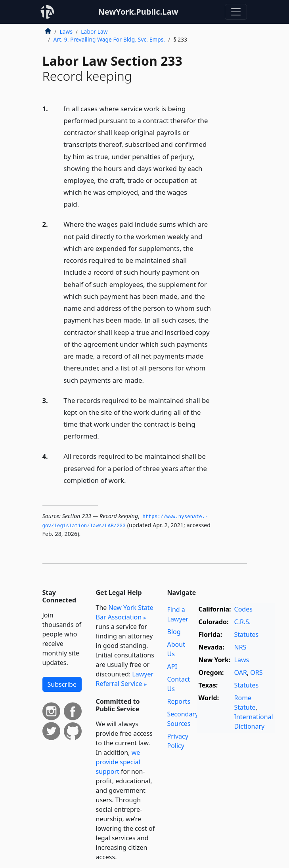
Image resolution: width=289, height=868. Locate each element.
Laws (66, 31)
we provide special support (118, 762)
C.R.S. (243, 622)
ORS (256, 672)
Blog (174, 632)
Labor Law (94, 31)
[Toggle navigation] (236, 12)
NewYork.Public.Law (138, 12)
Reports (179, 701)
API (172, 667)
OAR (241, 672)
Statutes (247, 634)
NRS (240, 647)
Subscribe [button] (62, 684)
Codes (243, 609)
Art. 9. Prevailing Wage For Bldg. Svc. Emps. (109, 39)
